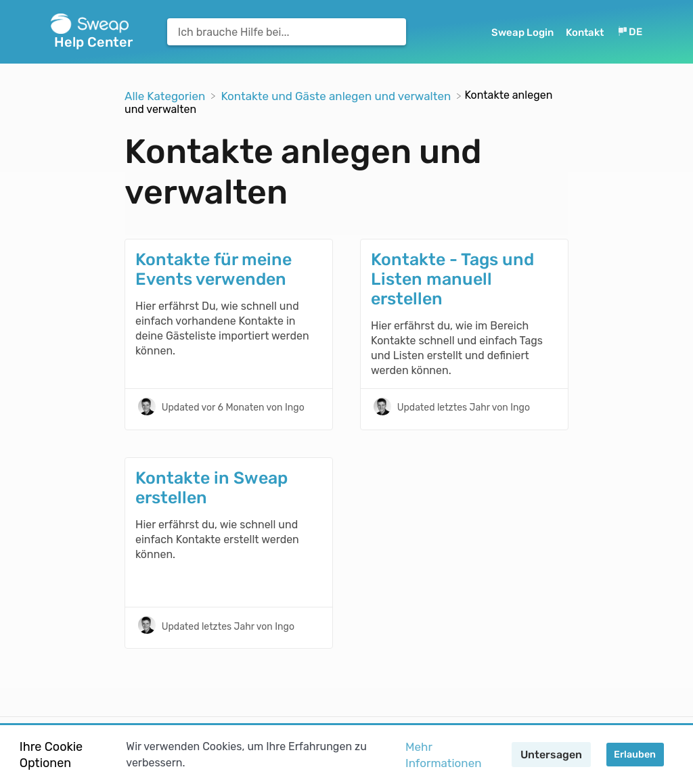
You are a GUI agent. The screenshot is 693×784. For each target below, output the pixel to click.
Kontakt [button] (585, 32)
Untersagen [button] (551, 755)
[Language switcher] (629, 32)
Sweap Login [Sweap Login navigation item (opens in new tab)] (523, 32)
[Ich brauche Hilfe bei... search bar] (287, 32)
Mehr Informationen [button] (443, 755)
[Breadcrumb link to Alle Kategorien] (166, 95)
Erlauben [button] (635, 755)
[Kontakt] (586, 32)
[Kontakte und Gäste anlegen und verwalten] (337, 95)
